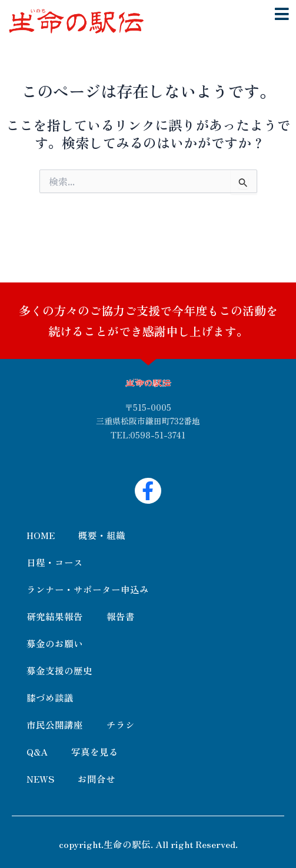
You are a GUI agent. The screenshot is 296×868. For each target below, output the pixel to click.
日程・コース (55, 562)
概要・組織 (102, 535)
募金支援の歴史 (59, 670)
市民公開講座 (55, 724)
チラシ (121, 724)
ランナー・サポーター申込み (88, 589)
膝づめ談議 (50, 697)
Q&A (37, 751)
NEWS (40, 779)
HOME (41, 535)
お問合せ (97, 779)
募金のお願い (55, 643)
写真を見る (95, 751)
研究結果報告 (55, 616)
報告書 (121, 616)
